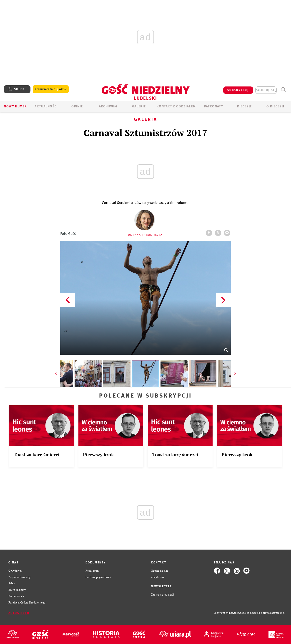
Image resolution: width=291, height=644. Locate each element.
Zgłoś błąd (19, 613)
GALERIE (139, 106)
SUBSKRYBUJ (238, 90)
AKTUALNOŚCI (46, 106)
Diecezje (245, 106)
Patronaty (214, 106)
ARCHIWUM (108, 106)
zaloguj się (266, 90)
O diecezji (275, 106)
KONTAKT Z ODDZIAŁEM (176, 106)
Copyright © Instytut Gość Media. (233, 613)
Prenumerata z (51, 89)
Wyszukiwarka (283, 90)
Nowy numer (15, 106)
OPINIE (77, 106)
